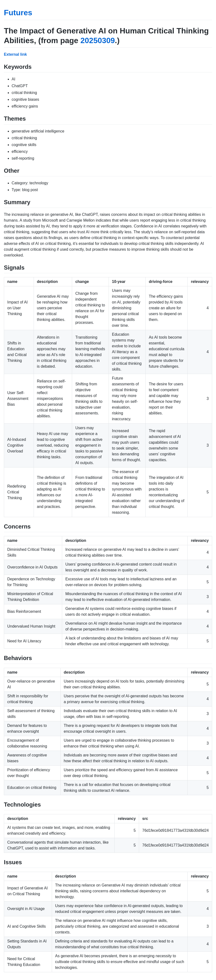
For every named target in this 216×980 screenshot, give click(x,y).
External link (15, 54)
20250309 (97, 40)
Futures (18, 13)
